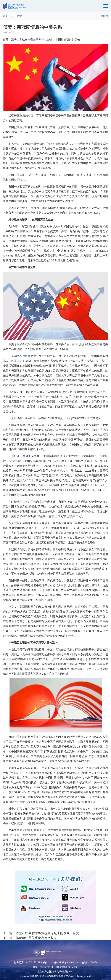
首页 (5, 16)
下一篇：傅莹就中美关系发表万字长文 (30, 938)
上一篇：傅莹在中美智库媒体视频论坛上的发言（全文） (43, 933)
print (104, 16)
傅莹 (19, 16)
